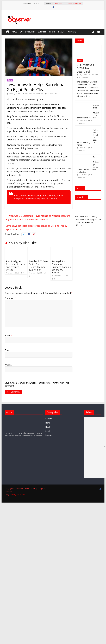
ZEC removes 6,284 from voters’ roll (66, 4)
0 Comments (51, 94)
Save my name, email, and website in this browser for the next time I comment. (37, 384)
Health (62, 32)
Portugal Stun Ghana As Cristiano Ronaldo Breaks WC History (61, 267)
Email (8, 350)
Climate (72, 32)
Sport (52, 32)
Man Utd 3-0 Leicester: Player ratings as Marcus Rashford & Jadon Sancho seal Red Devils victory (38, 218)
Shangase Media (18, 495)
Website (9, 365)
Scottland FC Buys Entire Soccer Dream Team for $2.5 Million (38, 265)
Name (8, 335)
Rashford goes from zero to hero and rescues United (15, 265)
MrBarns (29, 94)
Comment (10, 298)
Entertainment (27, 32)
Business (42, 32)
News (14, 32)
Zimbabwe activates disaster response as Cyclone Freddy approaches (37, 228)
